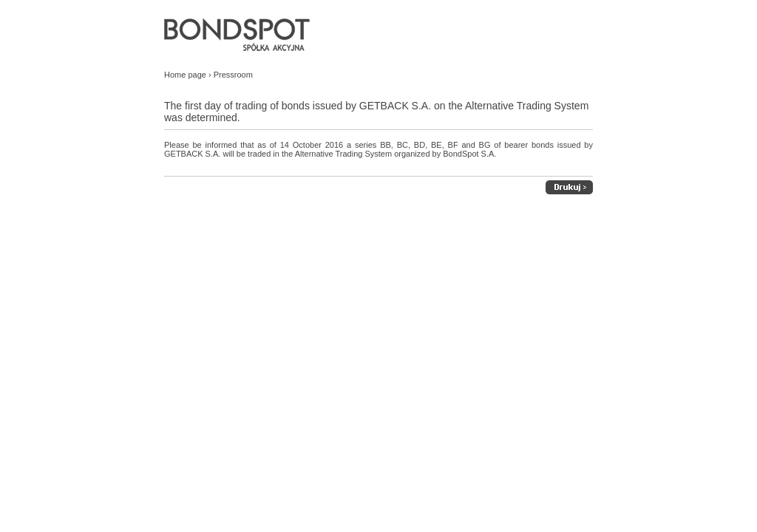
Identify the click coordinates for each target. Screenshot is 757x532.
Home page (185, 75)
